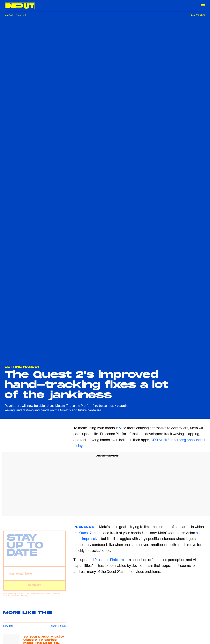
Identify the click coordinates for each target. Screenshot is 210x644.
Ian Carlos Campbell (15, 15)
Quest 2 (86, 533)
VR (121, 428)
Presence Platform (109, 560)
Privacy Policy (21, 598)
